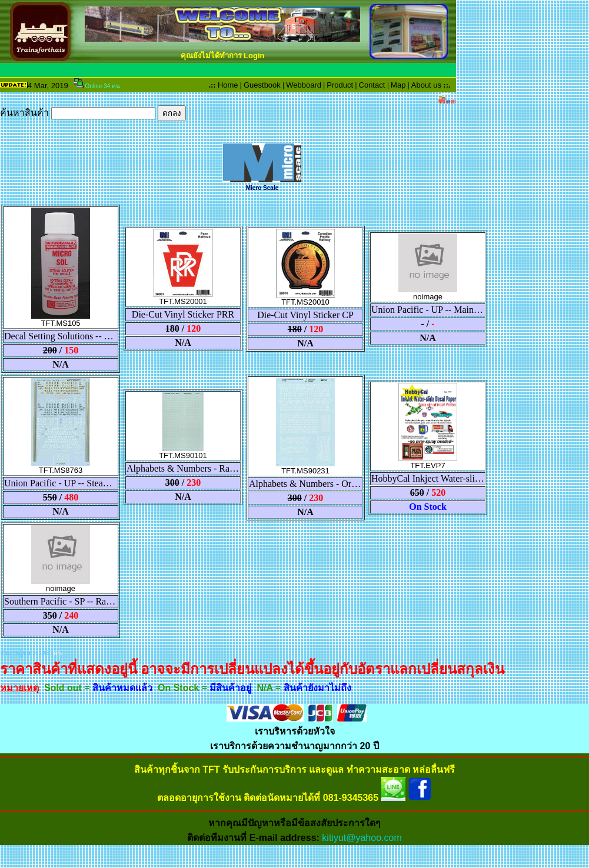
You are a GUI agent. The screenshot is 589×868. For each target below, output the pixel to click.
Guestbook (262, 85)
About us (426, 85)
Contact (372, 85)
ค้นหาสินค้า (93, 113)
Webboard (304, 85)
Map (398, 85)
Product (340, 85)
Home (228, 85)
